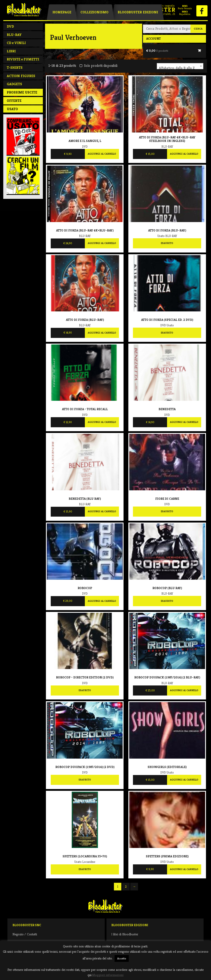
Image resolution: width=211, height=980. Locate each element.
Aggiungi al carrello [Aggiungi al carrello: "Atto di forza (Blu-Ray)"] (102, 333)
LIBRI (11, 51)
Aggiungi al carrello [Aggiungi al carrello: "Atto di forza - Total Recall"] (102, 422)
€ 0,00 (157, 51)
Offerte (14, 101)
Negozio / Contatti (25, 934)
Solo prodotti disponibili (99, 66)
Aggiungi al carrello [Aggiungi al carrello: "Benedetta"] (184, 422)
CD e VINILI (16, 43)
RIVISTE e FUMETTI (23, 59)
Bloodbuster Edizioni (138, 12)
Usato (12, 109)
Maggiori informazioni (108, 975)
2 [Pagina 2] (126, 886)
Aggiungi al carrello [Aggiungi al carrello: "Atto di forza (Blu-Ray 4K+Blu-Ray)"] (102, 243)
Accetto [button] (122, 958)
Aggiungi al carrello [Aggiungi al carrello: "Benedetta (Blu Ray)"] (102, 511)
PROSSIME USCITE (22, 92)
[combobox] (180, 66)
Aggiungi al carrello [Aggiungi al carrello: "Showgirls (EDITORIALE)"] (184, 780)
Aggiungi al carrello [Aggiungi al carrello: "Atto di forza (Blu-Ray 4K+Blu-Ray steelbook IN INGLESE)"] (184, 154)
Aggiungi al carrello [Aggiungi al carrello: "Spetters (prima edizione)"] (184, 869)
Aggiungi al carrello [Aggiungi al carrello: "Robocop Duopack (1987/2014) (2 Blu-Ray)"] (184, 690)
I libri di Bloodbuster (125, 934)
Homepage (62, 12)
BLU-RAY (14, 35)
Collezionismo (94, 12)
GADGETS (14, 84)
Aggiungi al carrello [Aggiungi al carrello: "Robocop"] (102, 601)
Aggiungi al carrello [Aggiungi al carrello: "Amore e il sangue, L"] (102, 154)
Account (153, 39)
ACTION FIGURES (21, 76)
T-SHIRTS (15, 68)
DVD (10, 26)
